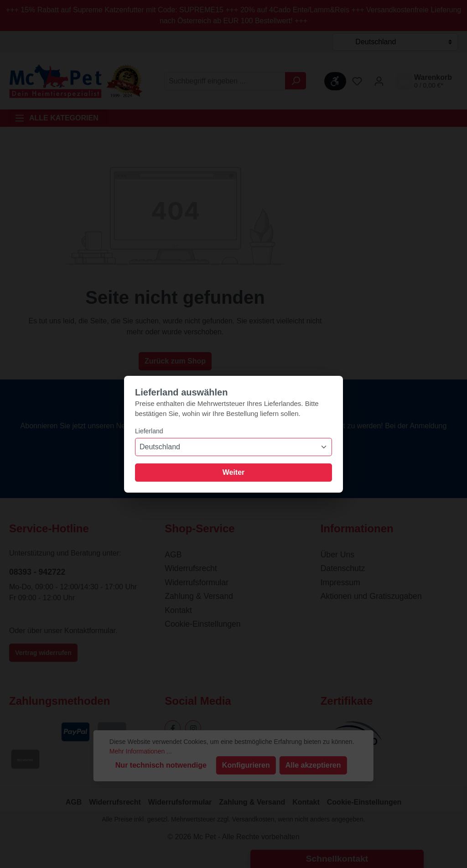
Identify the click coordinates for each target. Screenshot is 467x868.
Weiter (234, 472)
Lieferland (149, 431)
